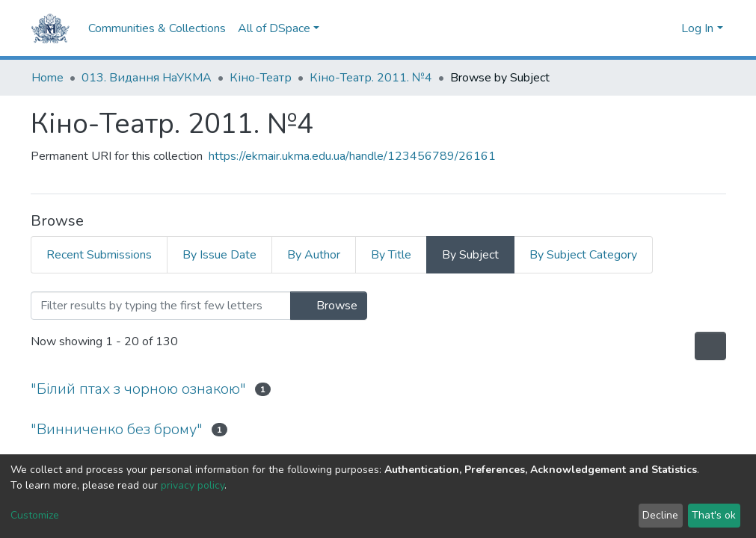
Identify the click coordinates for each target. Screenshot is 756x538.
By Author (314, 255)
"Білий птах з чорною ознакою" (138, 389)
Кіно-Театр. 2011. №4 (371, 78)
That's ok (714, 515)
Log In (697, 28)
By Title (391, 255)
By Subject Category (583, 255)
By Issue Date (219, 255)
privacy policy (193, 485)
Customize (35, 515)
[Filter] (161, 306)
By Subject (470, 255)
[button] (666, 28)
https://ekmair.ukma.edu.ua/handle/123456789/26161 (352, 156)
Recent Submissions (99, 255)
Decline (660, 515)
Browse (329, 306)
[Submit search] (643, 28)
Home (47, 78)
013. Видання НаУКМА (147, 78)
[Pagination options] (710, 346)
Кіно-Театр (261, 78)
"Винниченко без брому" (117, 429)
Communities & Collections (157, 28)
